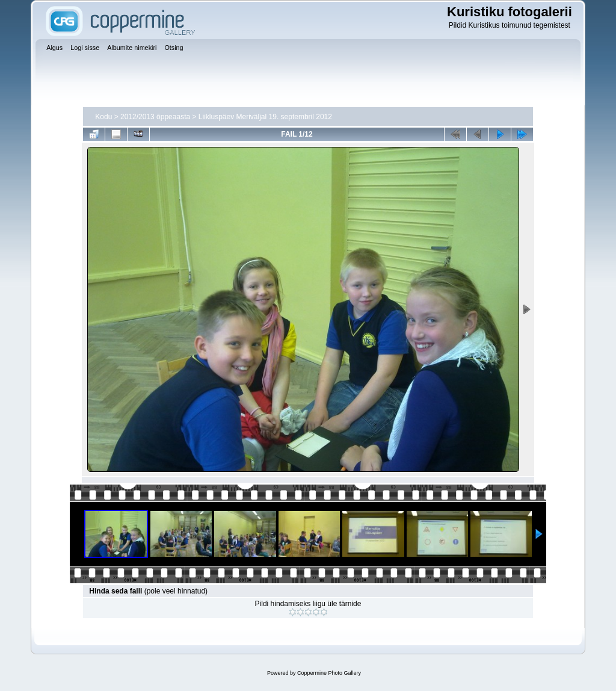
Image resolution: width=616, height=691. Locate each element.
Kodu (103, 117)
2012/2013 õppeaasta (155, 117)
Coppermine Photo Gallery (329, 673)
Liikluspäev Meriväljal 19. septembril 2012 (265, 117)
